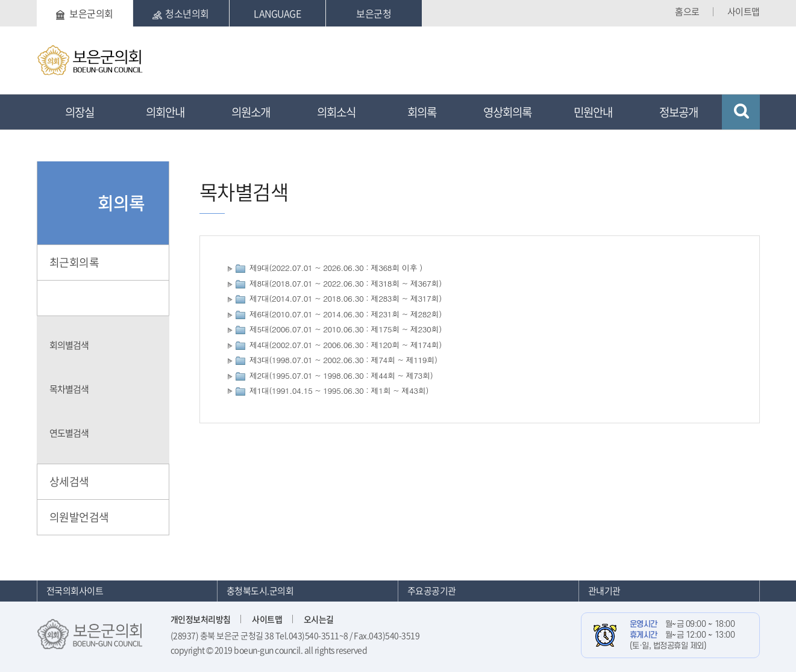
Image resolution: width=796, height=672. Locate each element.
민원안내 (593, 112)
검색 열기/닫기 (741, 112)
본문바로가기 (37, 0)
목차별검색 (69, 389)
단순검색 (69, 298)
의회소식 (336, 112)
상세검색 (69, 481)
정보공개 (678, 112)
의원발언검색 (79, 517)
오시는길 (319, 619)
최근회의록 (74, 262)
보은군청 (374, 13)
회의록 (422, 112)
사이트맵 (744, 11)
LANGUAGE (277, 13)
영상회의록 (507, 112)
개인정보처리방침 (201, 619)
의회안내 (165, 112)
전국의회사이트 (75, 591)
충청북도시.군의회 (260, 591)
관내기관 (604, 591)
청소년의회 (181, 13)
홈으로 (687, 11)
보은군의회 (85, 13)
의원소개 (251, 112)
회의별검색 (69, 345)
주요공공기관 (432, 591)
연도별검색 (69, 433)
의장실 (80, 112)
